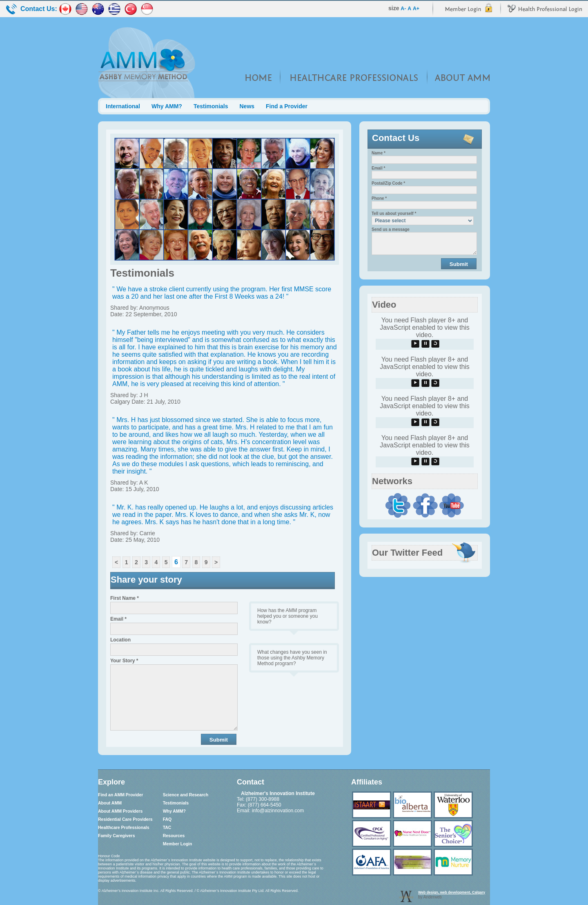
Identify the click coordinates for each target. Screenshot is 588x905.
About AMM (110, 803)
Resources (174, 836)
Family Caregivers (116, 836)
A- (403, 9)
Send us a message (391, 229)
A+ (416, 9)
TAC (167, 827)
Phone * (379, 198)
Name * (379, 153)
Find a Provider (287, 106)
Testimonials (211, 106)
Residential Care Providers (125, 819)
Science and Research (186, 795)
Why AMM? (167, 106)
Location (120, 640)
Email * (118, 619)
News (247, 106)
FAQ (167, 819)
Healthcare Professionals (124, 827)
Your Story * (124, 661)
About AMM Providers (120, 811)
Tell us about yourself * (394, 213)
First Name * (125, 598)
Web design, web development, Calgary (452, 892)
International (123, 106)
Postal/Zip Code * (388, 183)
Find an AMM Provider (120, 795)
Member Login (178, 844)
